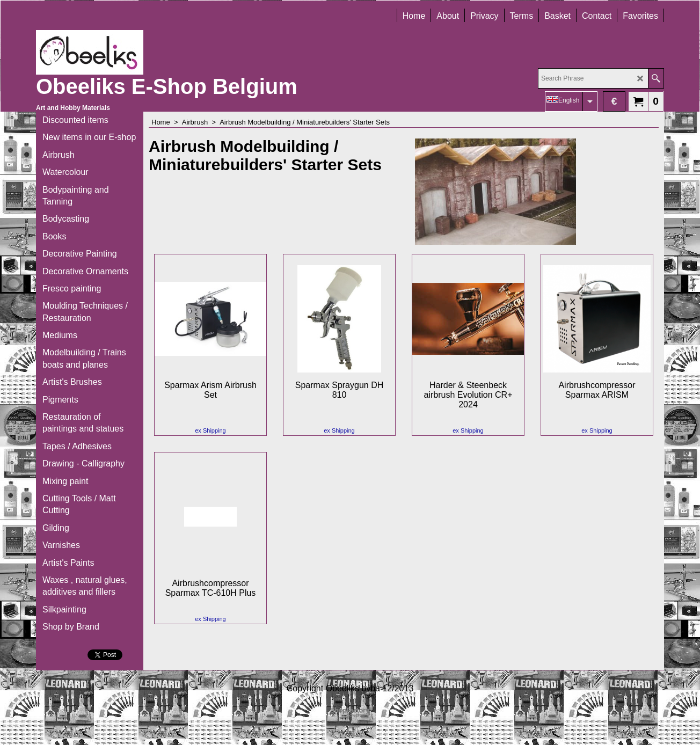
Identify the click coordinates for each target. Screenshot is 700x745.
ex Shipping (210, 430)
